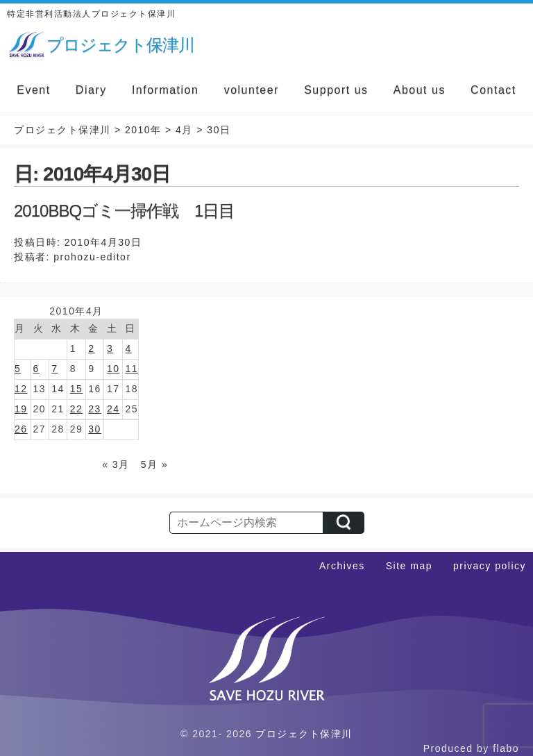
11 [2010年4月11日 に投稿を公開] (132, 369)
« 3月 (116, 464)
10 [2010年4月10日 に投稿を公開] (113, 369)
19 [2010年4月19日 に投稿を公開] (21, 409)
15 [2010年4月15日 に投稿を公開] (77, 389)
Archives (342, 566)
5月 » (154, 464)
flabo (506, 748)
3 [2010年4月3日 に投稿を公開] (110, 348)
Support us (336, 90)
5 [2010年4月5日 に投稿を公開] (18, 369)
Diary (91, 90)
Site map (409, 566)
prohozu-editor (92, 257)
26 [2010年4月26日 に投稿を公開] (21, 429)
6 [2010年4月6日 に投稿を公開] (36, 369)
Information (166, 90)
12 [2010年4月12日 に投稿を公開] (21, 389)
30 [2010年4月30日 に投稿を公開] (95, 429)
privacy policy (490, 566)
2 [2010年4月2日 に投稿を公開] (91, 348)
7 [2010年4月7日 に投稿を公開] (54, 369)
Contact (493, 90)
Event (33, 90)
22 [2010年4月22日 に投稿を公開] (77, 409)
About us (420, 90)
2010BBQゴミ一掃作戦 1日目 (124, 211)
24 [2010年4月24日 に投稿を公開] (113, 409)
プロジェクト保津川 (304, 734)
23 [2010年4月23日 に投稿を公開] (95, 409)
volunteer (252, 90)
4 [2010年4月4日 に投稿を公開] (128, 348)
